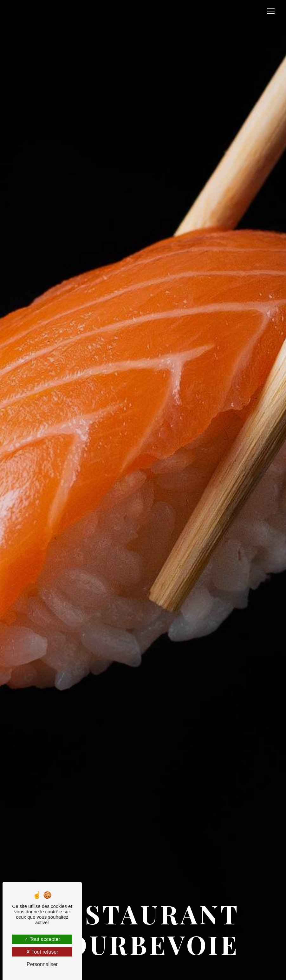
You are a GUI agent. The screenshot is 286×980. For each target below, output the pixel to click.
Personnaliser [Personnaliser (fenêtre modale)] (42, 964)
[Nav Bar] (271, 11)
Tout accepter (42, 939)
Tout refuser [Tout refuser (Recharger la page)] (42, 952)
